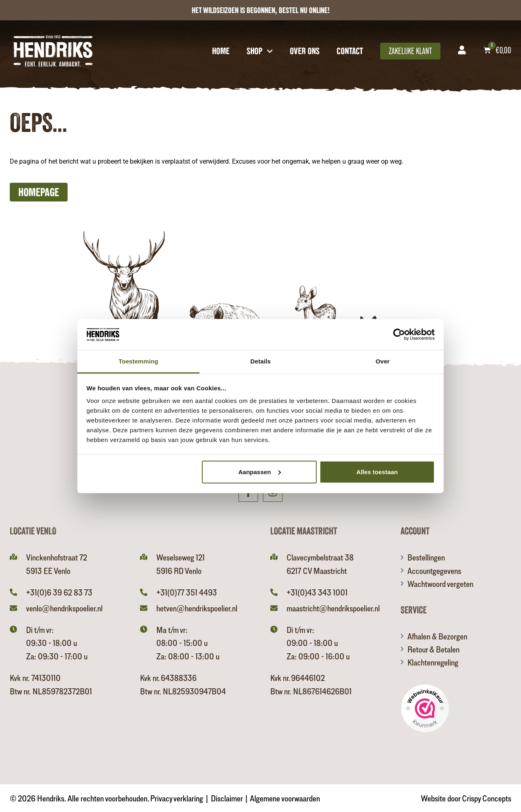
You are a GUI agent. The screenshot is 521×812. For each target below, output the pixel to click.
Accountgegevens (434, 571)
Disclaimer (227, 798)
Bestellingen (426, 557)
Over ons (305, 51)
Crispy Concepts (487, 798)
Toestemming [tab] (138, 361)
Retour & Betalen (433, 649)
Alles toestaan (377, 472)
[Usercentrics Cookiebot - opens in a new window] (399, 335)
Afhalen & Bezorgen (437, 636)
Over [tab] (383, 361)
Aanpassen (260, 472)
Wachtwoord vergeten (440, 584)
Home (221, 51)
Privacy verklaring (177, 798)
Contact (350, 51)
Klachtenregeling (433, 662)
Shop (260, 51)
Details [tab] (260, 361)
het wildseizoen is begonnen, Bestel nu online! (261, 10)
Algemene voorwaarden (285, 798)
